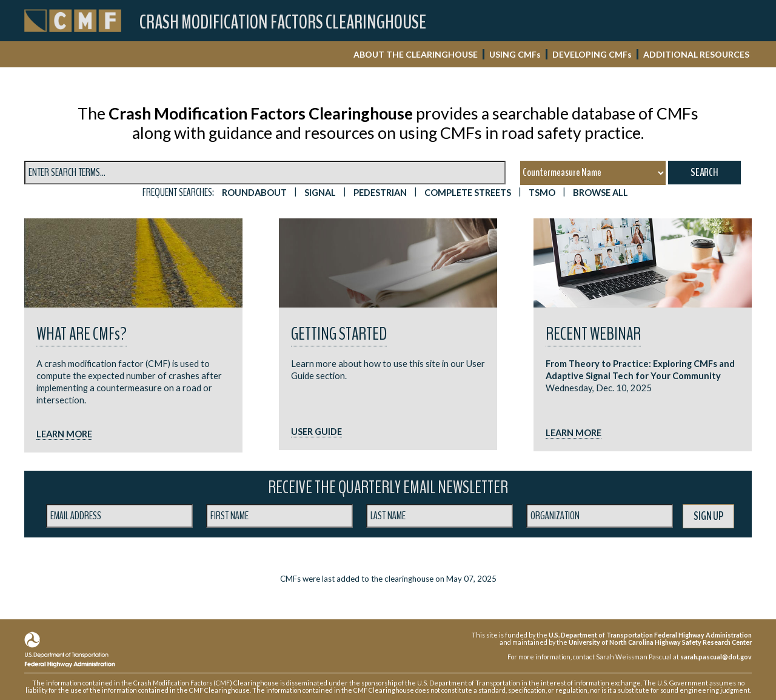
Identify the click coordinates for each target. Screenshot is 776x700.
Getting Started (339, 334)
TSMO (542, 193)
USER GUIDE (316, 432)
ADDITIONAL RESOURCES (696, 54)
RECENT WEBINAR (593, 334)
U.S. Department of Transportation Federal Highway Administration (650, 635)
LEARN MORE (64, 434)
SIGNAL (320, 193)
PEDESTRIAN (380, 193)
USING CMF (515, 54)
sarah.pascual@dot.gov (716, 657)
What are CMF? (82, 334)
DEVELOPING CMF (592, 54)
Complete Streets (468, 193)
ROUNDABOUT (254, 193)
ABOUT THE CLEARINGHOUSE (416, 54)
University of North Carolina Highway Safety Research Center (660, 642)
